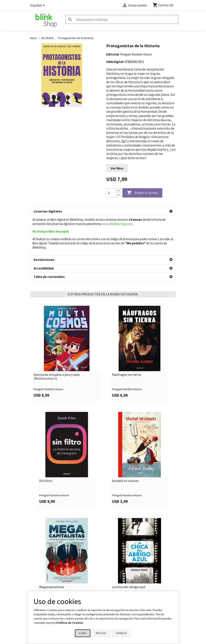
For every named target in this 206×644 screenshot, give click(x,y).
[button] (103, 211)
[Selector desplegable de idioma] (38, 6)
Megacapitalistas (52, 547)
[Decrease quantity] (119, 195)
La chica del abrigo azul (129, 547)
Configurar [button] (121, 633)
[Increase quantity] (119, 191)
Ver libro (117, 168)
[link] (67, 314)
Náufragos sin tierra (127, 335)
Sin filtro (46, 441)
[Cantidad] (111, 193)
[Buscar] (122, 19)
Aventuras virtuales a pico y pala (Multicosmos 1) (57, 337)
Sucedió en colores (125, 441)
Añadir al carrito (142, 193)
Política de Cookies (70, 623)
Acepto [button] (83, 633)
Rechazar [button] (101, 633)
